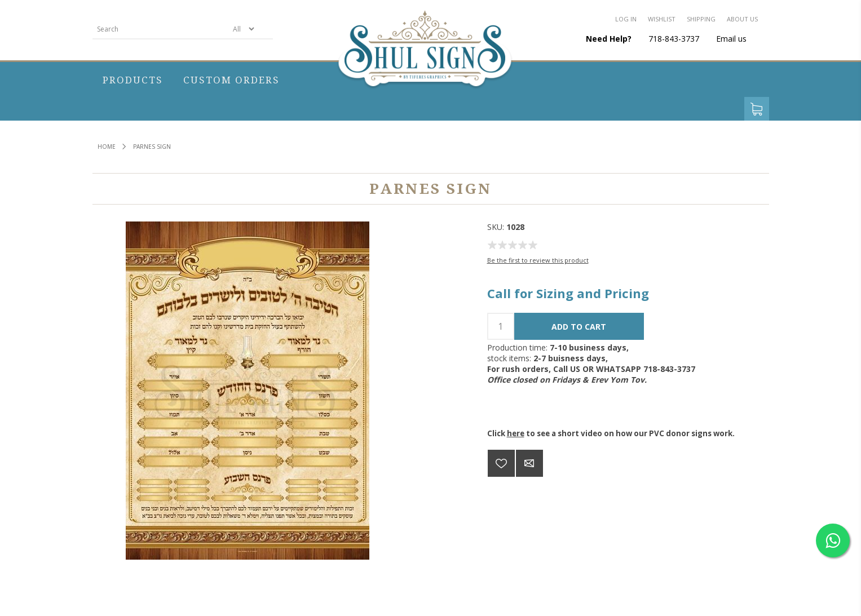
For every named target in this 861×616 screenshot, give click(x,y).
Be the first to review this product (538, 260)
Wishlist (662, 19)
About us (742, 19)
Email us (731, 39)
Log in (626, 19)
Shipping (701, 19)
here (516, 433)
